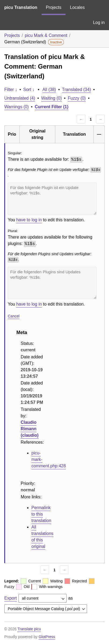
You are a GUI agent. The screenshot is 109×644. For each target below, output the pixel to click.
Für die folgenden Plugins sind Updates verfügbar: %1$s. (52, 283)
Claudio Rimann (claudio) (30, 429)
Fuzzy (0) (77, 98)
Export (10, 598)
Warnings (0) (17, 107)
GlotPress (47, 637)
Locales (77, 7)
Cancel (14, 316)
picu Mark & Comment (46, 35)
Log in (99, 22)
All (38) (49, 90)
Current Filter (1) (52, 107)
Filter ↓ (11, 90)
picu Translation (21, 7)
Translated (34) (77, 90)
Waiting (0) (51, 98)
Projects (54, 7)
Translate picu (29, 629)
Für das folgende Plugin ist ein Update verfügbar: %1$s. (52, 199)
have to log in (29, 220)
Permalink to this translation (41, 514)
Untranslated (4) (20, 98)
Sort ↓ (29, 90)
